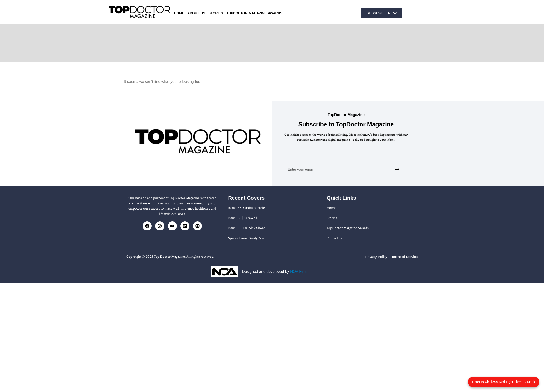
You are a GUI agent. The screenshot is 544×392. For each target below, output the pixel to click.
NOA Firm (298, 272)
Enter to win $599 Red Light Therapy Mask (504, 382)
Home (179, 13)
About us (196, 13)
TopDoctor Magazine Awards (254, 13)
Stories (216, 13)
